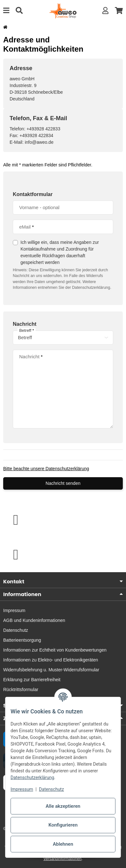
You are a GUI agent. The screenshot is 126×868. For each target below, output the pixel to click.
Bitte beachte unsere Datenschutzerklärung (46, 469)
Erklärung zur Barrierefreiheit (32, 680)
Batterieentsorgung (22, 640)
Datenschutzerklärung (32, 777)
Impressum (22, 789)
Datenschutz (51, 789)
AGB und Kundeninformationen (34, 620)
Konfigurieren (63, 825)
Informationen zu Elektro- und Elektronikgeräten (51, 660)
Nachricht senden (63, 483)
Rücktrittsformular (21, 689)
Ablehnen (63, 844)
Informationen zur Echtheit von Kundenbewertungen (55, 650)
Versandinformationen (63, 859)
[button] (105, 11)
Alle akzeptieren (63, 806)
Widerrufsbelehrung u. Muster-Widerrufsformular (51, 670)
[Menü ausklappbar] (6, 11)
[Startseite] (5, 27)
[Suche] (19, 11)
